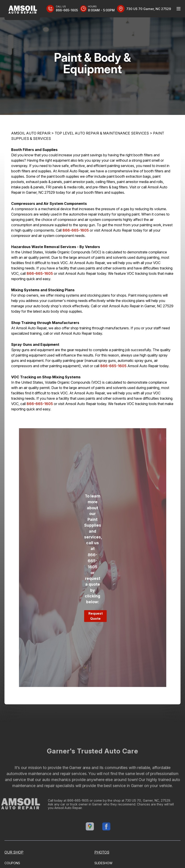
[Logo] (22, 10)
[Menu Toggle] (179, 9)
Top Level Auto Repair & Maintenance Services (102, 133)
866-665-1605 (76, 230)
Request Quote (96, 616)
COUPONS (12, 863)
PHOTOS (102, 852)
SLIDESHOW (103, 863)
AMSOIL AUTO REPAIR (31, 133)
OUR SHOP (14, 852)
